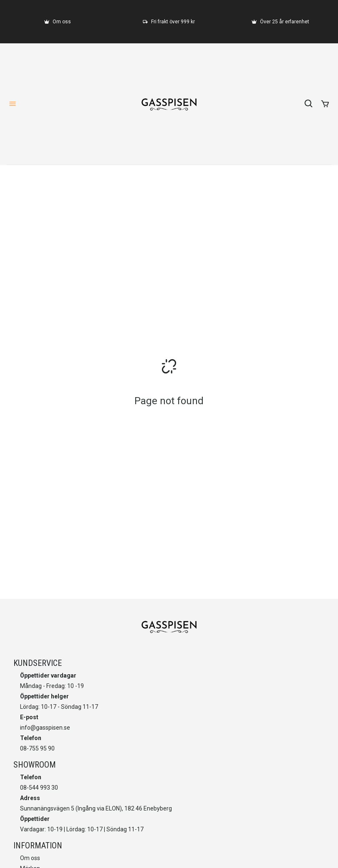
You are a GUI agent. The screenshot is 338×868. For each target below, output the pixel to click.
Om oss (30, 858)
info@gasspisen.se (45, 728)
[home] (169, 104)
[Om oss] (58, 22)
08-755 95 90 (37, 748)
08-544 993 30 (39, 788)
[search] (309, 104)
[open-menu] (13, 104)
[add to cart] (325, 104)
